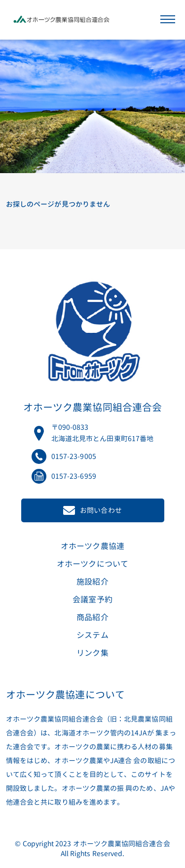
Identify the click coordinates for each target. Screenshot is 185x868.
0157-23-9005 (74, 456)
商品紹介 (92, 617)
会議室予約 (92, 599)
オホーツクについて (92, 564)
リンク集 (92, 653)
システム (92, 635)
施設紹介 (92, 582)
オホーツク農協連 (92, 546)
